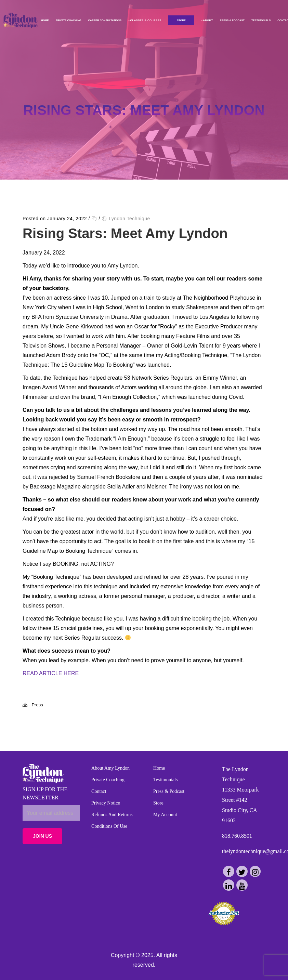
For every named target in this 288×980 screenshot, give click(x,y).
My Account (165, 815)
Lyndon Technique (129, 219)
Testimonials (260, 20)
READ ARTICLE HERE (51, 673)
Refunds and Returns (112, 815)
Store (158, 803)
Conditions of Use (109, 826)
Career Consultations (104, 20)
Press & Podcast (231, 20)
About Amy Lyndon (110, 768)
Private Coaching (68, 20)
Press (37, 705)
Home (44, 20)
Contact (99, 791)
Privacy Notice (106, 803)
